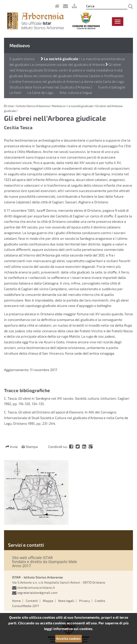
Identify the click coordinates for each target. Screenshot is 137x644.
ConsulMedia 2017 (26, 606)
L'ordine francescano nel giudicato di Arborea (44, 81)
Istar (11, 106)
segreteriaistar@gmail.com (37, 592)
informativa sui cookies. (73, 629)
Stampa (30, 447)
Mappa (48, 601)
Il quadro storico (22, 59)
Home (16, 601)
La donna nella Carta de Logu (102, 81)
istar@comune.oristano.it (36, 587)
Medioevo (20, 45)
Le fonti (15, 93)
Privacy (85, 601)
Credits (100, 601)
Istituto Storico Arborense (33, 106)
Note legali (66, 601)
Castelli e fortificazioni (106, 76)
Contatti (32, 601)
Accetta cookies (68, 638)
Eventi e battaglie (112, 87)
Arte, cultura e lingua (76, 93)
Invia (12, 447)
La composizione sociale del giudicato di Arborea (67, 64)
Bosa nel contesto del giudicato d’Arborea (56, 76)
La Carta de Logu (40, 93)
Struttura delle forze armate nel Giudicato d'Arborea (50, 87)
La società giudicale (59, 59)
